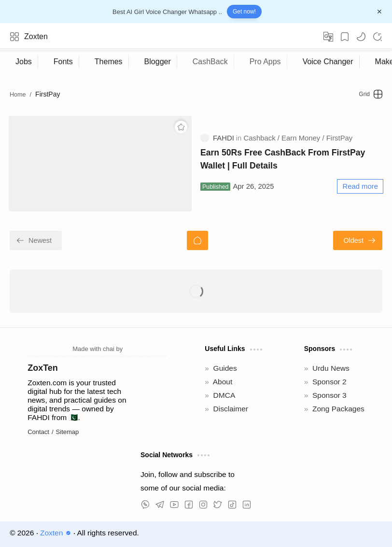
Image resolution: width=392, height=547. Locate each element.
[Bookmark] (345, 37)
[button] (361, 37)
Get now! (244, 12)
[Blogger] (158, 62)
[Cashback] (262, 138)
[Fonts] (63, 62)
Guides (225, 368)
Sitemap (68, 432)
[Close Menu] (379, 12)
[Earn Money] (303, 138)
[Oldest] (358, 240)
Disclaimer (231, 409)
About (223, 382)
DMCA (224, 395)
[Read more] (360, 186)
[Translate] (328, 37)
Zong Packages (338, 409)
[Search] (378, 37)
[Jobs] (24, 62)
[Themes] (109, 62)
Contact (38, 432)
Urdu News (331, 368)
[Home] (197, 240)
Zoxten (36, 36)
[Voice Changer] (328, 62)
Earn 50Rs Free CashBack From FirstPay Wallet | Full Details (283, 159)
